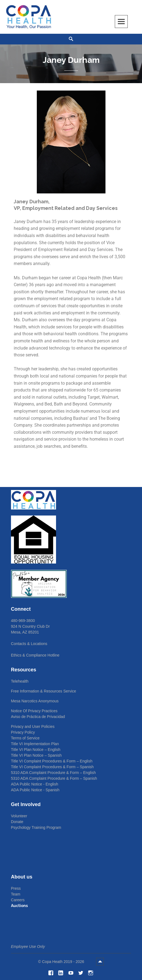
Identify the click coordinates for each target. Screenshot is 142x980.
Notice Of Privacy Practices (34, 711)
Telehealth (20, 681)
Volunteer (19, 816)
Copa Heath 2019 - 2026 (64, 962)
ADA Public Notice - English (35, 784)
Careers (18, 900)
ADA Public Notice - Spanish (35, 790)
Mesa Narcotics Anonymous (35, 701)
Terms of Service (25, 738)
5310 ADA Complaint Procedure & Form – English (53, 773)
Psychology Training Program (36, 827)
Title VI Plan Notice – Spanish (36, 755)
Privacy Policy (23, 732)
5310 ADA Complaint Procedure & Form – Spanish (54, 778)
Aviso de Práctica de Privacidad (38, 717)
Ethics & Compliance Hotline (35, 655)
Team (16, 894)
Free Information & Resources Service (44, 691)
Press (16, 888)
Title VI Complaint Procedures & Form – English (52, 761)
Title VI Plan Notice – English (36, 750)
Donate (17, 822)
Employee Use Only (28, 947)
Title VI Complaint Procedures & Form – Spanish (52, 767)
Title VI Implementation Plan (35, 744)
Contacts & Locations (29, 644)
